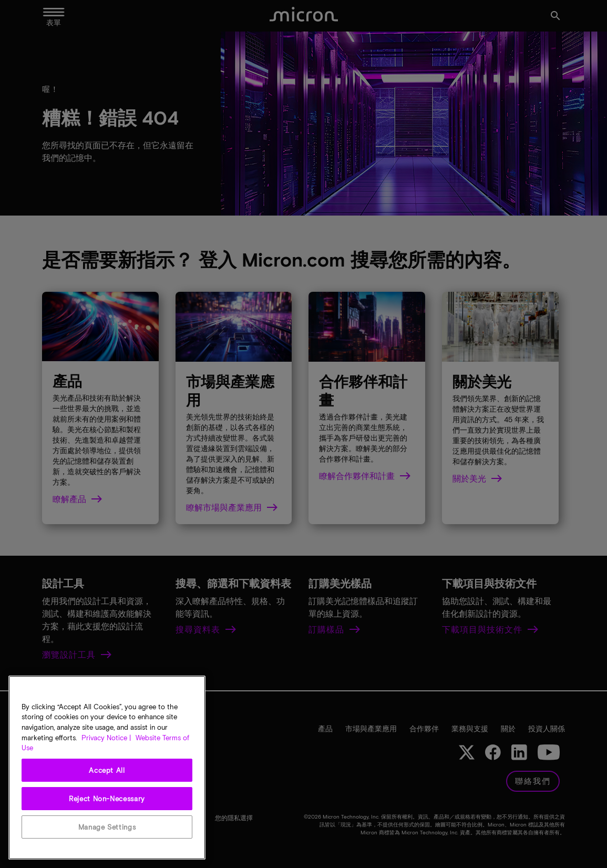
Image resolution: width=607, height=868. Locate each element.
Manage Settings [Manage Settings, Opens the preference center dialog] (107, 827)
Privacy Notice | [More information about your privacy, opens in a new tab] (106, 738)
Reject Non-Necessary (107, 799)
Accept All (107, 770)
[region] (107, 768)
